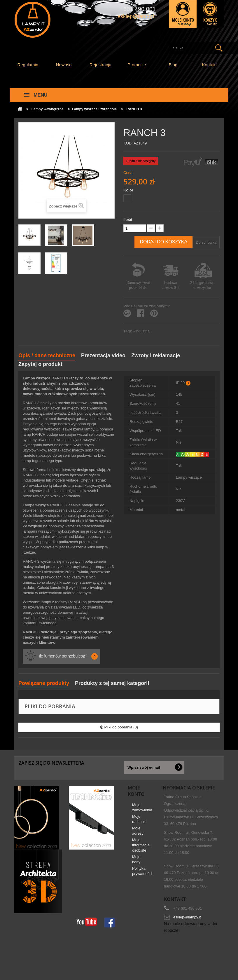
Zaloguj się (183, 14)
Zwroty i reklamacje (156, 355)
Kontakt (209, 65)
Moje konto (136, 791)
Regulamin (28, 65)
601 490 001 (140, 9)
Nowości (64, 65)
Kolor (129, 190)
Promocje (137, 65)
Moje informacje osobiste (141, 847)
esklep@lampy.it (187, 917)
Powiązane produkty (44, 683)
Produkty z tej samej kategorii (112, 683)
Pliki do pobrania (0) (119, 727)
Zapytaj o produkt (40, 364)
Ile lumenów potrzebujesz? (63, 656)
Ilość (128, 220)
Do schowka (206, 242)
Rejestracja (100, 65)
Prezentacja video (103, 355)
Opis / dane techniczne (47, 355)
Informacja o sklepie (188, 788)
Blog (173, 65)
